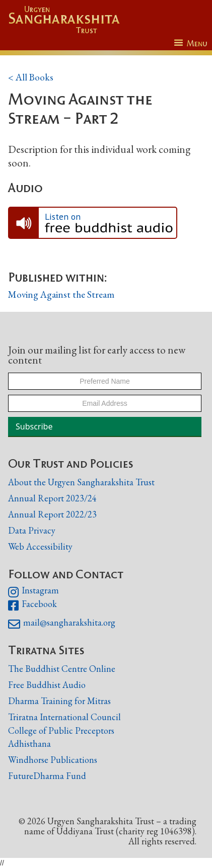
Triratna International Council (64, 717)
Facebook (32, 605)
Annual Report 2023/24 (52, 498)
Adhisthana (29, 744)
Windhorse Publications (53, 760)
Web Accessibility (40, 546)
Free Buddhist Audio (47, 685)
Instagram (33, 592)
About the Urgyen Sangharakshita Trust (81, 482)
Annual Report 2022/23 (52, 514)
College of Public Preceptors (61, 731)
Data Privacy (32, 530)
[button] (191, 44)
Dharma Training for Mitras (59, 701)
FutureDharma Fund (47, 776)
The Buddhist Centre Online (62, 669)
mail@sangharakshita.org (62, 624)
